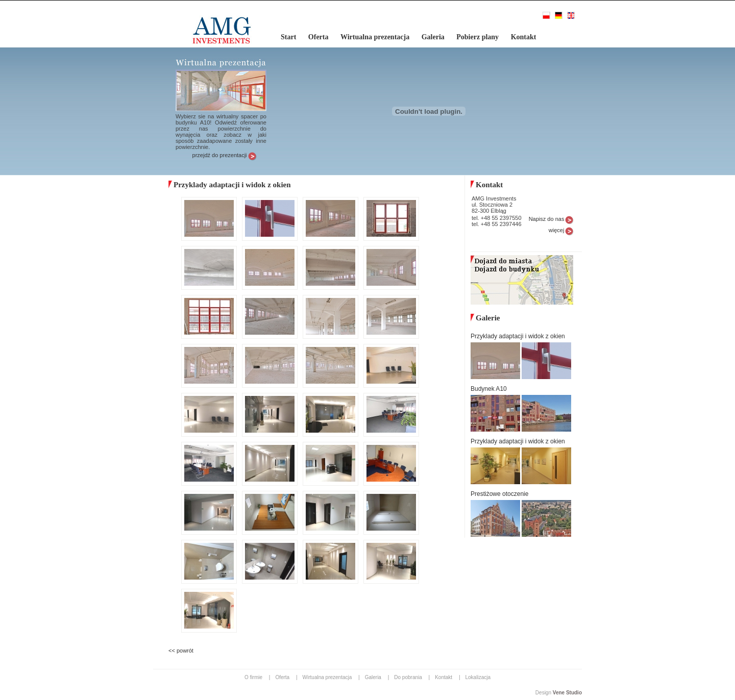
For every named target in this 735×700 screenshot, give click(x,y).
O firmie (254, 677)
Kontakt (524, 37)
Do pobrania (409, 677)
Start (289, 37)
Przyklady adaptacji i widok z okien (518, 336)
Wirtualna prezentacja (376, 37)
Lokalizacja (478, 677)
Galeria (434, 37)
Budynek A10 (489, 389)
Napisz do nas (547, 219)
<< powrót (181, 651)
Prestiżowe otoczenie (499, 494)
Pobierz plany (478, 37)
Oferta (319, 37)
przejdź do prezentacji (220, 155)
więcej (557, 230)
